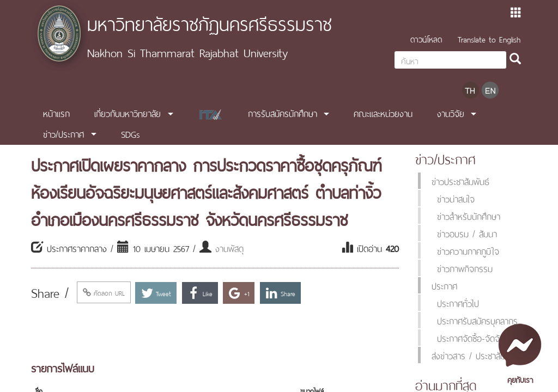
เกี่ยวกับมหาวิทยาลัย (128, 113)
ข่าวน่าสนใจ (456, 198)
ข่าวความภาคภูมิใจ (468, 250)
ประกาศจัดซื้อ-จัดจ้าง (472, 338)
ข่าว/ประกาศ (63, 133)
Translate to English (489, 38)
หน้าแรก (56, 113)
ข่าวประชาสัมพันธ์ (460, 181)
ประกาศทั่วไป (458, 303)
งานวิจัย (451, 113)
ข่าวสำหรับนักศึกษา (469, 216)
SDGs (131, 133)
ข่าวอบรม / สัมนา (467, 233)
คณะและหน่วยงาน (383, 113)
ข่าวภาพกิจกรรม (465, 268)
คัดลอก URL (104, 292)
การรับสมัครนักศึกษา (283, 113)
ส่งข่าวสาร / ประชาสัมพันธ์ (476, 355)
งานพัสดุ (229, 248)
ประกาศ (444, 285)
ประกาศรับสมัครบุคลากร (477, 320)
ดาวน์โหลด (426, 38)
